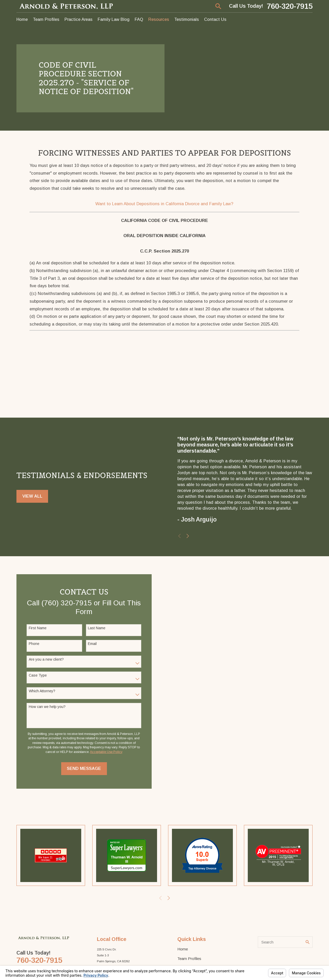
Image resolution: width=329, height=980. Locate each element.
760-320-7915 (290, 6)
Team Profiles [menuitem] (46, 19)
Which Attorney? (42, 691)
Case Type (38, 675)
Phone (34, 644)
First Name (38, 628)
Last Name (97, 628)
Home (183, 949)
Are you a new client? (46, 659)
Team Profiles (189, 959)
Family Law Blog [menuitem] (114, 19)
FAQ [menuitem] (139, 19)
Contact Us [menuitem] (215, 19)
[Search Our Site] (308, 942)
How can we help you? (47, 707)
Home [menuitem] (22, 19)
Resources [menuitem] (159, 19)
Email (92, 644)
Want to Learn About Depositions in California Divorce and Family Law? (164, 204)
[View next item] (188, 536)
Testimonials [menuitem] (187, 19)
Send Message (84, 768)
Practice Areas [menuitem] (79, 19)
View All (32, 496)
